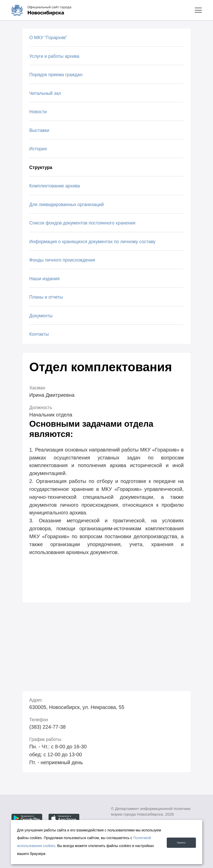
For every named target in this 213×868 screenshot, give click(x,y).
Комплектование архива (55, 186)
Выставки (39, 130)
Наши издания (44, 279)
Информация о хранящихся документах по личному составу (92, 242)
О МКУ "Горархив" (48, 38)
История (38, 149)
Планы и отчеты (46, 297)
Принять (177, 842)
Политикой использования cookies (48, 846)
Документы (41, 316)
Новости (38, 112)
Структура (41, 167)
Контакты (39, 334)
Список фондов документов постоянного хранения (82, 223)
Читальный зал (45, 93)
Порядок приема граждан (56, 75)
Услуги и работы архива (54, 56)
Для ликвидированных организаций (67, 205)
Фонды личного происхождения (62, 260)
